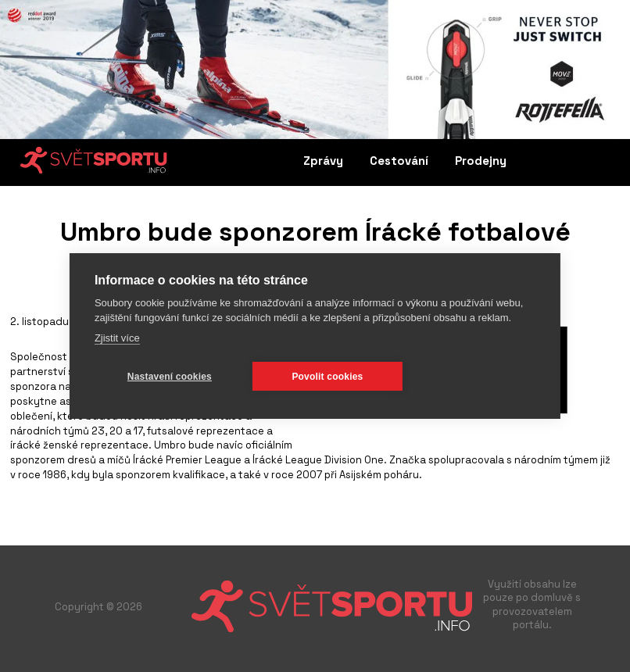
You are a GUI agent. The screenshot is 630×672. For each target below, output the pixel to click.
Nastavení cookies (170, 377)
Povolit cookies (327, 377)
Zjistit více (117, 338)
